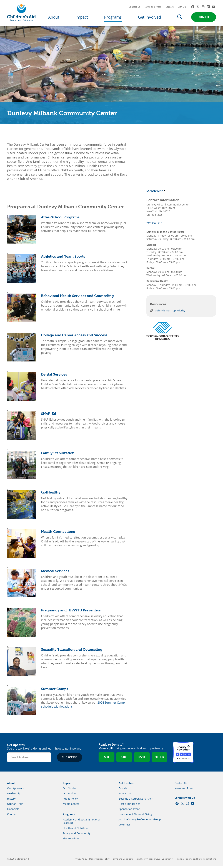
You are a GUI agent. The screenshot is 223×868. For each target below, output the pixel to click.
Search (180, 18)
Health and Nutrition (75, 830)
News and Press (153, 8)
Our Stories (70, 791)
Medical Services (55, 573)
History (11, 801)
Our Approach (16, 791)
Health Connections (58, 534)
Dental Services (54, 377)
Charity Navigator (183, 755)
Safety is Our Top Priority (170, 313)
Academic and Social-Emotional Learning (82, 824)
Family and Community (77, 836)
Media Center (71, 806)
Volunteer (125, 827)
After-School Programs (60, 220)
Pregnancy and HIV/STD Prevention (71, 613)
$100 (124, 760)
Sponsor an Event (129, 811)
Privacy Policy (80, 861)
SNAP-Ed (49, 416)
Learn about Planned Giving (135, 816)
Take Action (126, 796)
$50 (107, 760)
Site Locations (71, 841)
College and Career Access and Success (74, 337)
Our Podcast (70, 796)
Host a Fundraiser (129, 806)
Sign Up (182, 8)
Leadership (14, 796)
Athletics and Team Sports (63, 259)
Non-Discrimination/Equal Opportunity (154, 861)
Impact (82, 18)
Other (159, 760)
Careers (170, 8)
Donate (204, 18)
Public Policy (70, 801)
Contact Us (134, 8)
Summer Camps (55, 691)
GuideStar (206, 755)
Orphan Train (15, 806)
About (54, 18)
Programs (113, 18)
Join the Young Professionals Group (140, 822)
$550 (142, 760)
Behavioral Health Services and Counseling (77, 298)
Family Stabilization (58, 455)
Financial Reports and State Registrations (196, 861)
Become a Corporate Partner (136, 801)
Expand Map (155, 193)
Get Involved (149, 18)
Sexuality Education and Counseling (72, 652)
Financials (13, 811)
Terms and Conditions (122, 861)
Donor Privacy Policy (99, 861)
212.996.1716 (154, 225)
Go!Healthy (51, 495)
